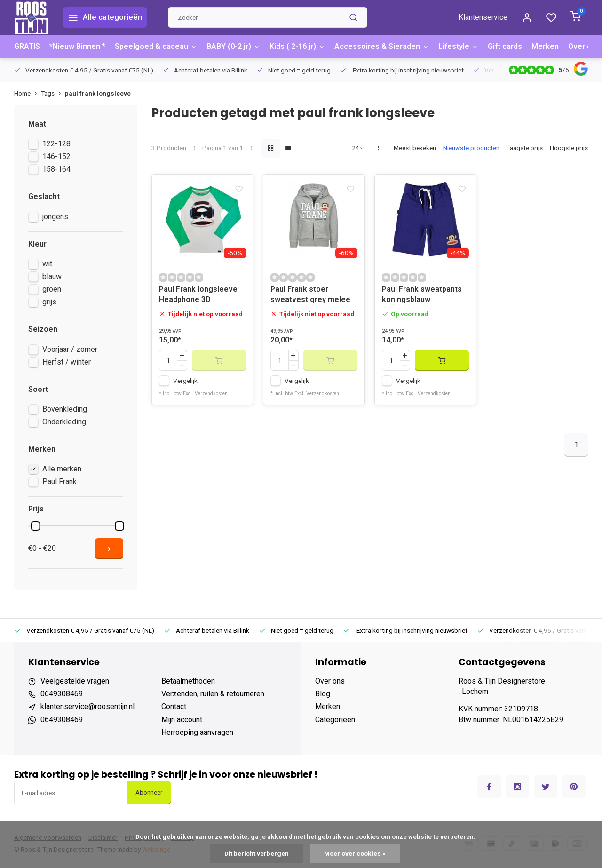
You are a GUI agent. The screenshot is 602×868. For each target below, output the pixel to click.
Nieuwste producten (471, 148)
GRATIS (27, 46)
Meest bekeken (415, 148)
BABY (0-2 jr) (233, 46)
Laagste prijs (525, 148)
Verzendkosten (211, 399)
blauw (52, 276)
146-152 (56, 156)
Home (28, 93)
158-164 (56, 169)
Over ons (584, 46)
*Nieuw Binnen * (77, 46)
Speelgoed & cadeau (156, 46)
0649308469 (62, 694)
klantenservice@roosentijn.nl (87, 706)
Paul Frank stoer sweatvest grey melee (310, 299)
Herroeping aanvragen (197, 732)
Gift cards (505, 46)
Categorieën (335, 720)
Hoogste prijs (569, 148)
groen (52, 289)
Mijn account (182, 720)
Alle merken (62, 469)
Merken (545, 46)
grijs (49, 302)
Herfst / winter (67, 362)
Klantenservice (483, 17)
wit (47, 264)
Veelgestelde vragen (75, 681)
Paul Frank (59, 482)
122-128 (56, 144)
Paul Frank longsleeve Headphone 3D (198, 299)
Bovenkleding (65, 409)
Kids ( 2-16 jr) (297, 46)
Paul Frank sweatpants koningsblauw (422, 299)
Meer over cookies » (355, 853)
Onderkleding (64, 422)
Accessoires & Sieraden (382, 46)
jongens (55, 217)
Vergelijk (185, 386)
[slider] (35, 526)
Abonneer (149, 792)
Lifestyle (458, 46)
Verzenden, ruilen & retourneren (213, 694)
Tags (53, 93)
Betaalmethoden (188, 681)
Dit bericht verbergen (257, 853)
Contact (174, 706)
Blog (323, 694)
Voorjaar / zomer (70, 349)
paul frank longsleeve (98, 93)
